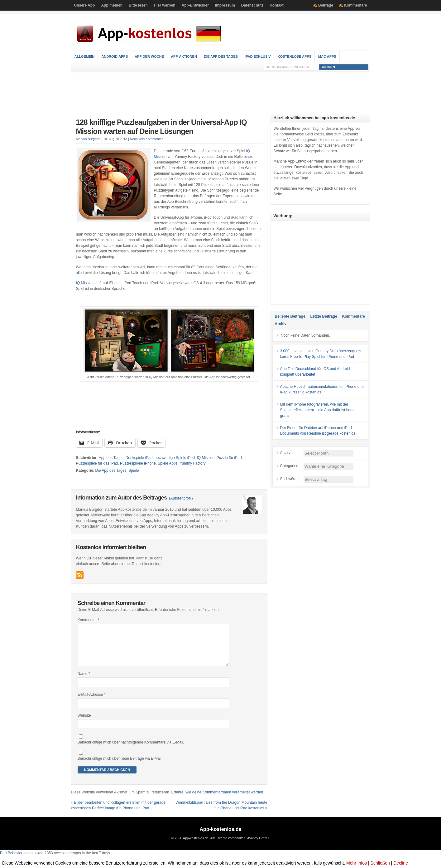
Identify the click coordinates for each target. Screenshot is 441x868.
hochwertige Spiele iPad (175, 458)
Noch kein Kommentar (146, 139)
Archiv (281, 324)
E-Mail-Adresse (92, 702)
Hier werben (165, 5)
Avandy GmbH (258, 846)
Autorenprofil (181, 498)
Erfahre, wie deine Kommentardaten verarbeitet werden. (218, 800)
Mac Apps (327, 56)
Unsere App (85, 5)
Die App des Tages (221, 56)
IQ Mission (85, 283)
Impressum (225, 5)
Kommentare (355, 5)
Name (84, 681)
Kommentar (89, 620)
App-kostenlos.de (220, 837)
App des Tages (111, 458)
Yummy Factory (192, 463)
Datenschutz (252, 5)
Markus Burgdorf (88, 139)
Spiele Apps (168, 463)
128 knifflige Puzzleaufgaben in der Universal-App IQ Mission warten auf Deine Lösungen (161, 127)
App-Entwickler (195, 5)
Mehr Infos (357, 863)
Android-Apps (115, 56)
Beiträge (326, 5)
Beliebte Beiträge (290, 316)
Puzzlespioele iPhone (138, 463)
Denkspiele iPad (139, 458)
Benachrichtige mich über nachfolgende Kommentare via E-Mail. (131, 750)
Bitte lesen (138, 5)
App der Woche (149, 56)
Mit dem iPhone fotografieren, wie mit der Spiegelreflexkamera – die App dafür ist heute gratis (318, 410)
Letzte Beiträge (324, 316)
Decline (401, 863)
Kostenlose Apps (295, 56)
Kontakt (277, 5)
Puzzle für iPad (229, 458)
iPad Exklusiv (258, 56)
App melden (112, 5)
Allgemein (85, 56)
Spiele (134, 471)
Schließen (380, 863)
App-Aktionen (184, 56)
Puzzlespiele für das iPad (97, 463)
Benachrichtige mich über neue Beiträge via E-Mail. (120, 766)
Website (84, 723)
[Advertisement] (221, 93)
